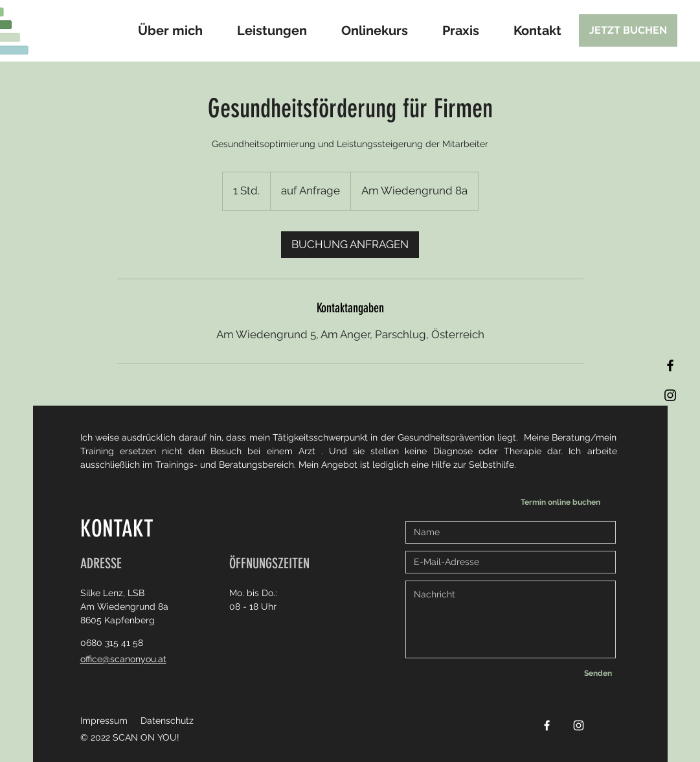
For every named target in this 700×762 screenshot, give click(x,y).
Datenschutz (167, 721)
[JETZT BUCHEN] (628, 30)
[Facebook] (670, 365)
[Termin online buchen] (564, 502)
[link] (350, 245)
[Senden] (598, 673)
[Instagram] (670, 395)
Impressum (104, 721)
